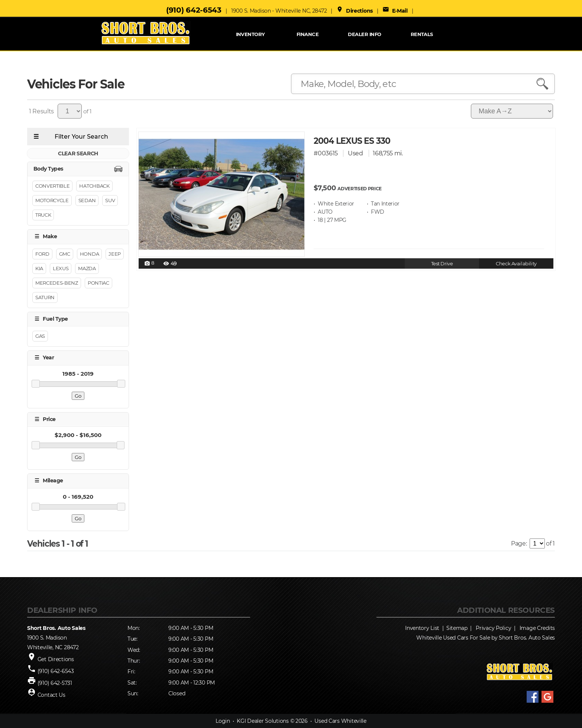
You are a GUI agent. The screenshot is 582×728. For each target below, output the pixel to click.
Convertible (52, 186)
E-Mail (395, 11)
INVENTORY (250, 34)
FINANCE (308, 34)
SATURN (45, 297)
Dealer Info (364, 34)
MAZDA (87, 268)
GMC (65, 254)
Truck (43, 215)
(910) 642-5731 (55, 683)
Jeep (115, 254)
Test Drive (442, 264)
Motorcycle (52, 201)
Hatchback (94, 186)
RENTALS (422, 34)
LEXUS (61, 268)
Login (223, 721)
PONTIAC (98, 283)
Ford (42, 254)
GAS (40, 336)
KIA (39, 268)
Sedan (87, 201)
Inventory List (422, 628)
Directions (355, 11)
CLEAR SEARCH (78, 153)
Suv (110, 201)
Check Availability (516, 264)
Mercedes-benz (57, 283)
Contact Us (51, 695)
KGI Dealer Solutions (263, 721)
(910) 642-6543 (194, 10)
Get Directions (56, 659)
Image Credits (537, 628)
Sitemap (457, 628)
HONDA (89, 254)
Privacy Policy (493, 628)
